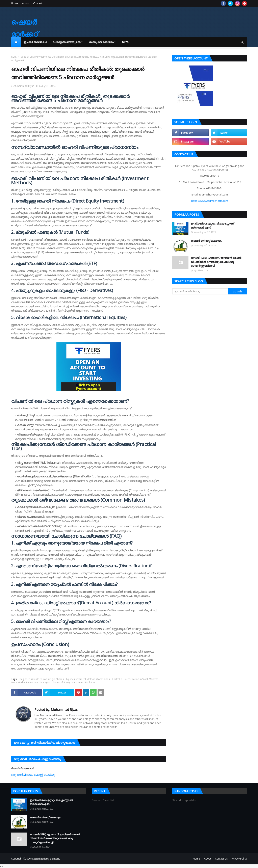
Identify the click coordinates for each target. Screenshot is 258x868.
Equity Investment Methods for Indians (88, 679)
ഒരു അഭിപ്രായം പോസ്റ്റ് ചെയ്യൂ (33, 775)
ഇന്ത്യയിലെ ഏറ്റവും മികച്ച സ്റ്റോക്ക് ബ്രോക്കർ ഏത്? (212, 226)
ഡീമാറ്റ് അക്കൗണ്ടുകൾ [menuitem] (67, 42)
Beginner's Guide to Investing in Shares (42, 679)
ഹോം (14, 57)
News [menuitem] (126, 42)
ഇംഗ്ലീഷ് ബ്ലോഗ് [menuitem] (35, 42)
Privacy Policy (239, 859)
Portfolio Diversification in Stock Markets (135, 679)
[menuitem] (16, 42)
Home (15, 3)
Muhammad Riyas (24, 86)
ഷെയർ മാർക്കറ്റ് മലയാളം (26, 34)
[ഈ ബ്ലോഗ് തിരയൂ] (200, 291)
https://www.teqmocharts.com (210, 201)
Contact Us (221, 859)
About (26, 3)
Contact (38, 3)
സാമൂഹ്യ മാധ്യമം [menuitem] (101, 42)
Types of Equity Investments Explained (41, 57)
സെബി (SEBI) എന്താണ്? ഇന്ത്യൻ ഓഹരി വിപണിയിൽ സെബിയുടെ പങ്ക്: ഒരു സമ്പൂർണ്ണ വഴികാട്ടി (216, 262)
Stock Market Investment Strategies (31, 682)
